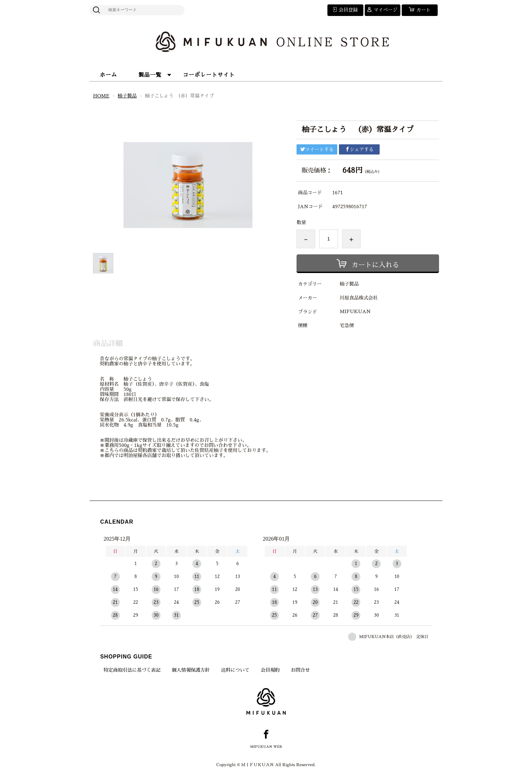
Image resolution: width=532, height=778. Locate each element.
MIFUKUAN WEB (266, 747)
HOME (101, 96)
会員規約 (270, 670)
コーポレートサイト (209, 75)
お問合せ (300, 670)
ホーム (108, 75)
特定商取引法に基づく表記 (132, 670)
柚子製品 (127, 96)
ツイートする (317, 149)
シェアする (359, 149)
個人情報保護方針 (191, 670)
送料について (235, 670)
